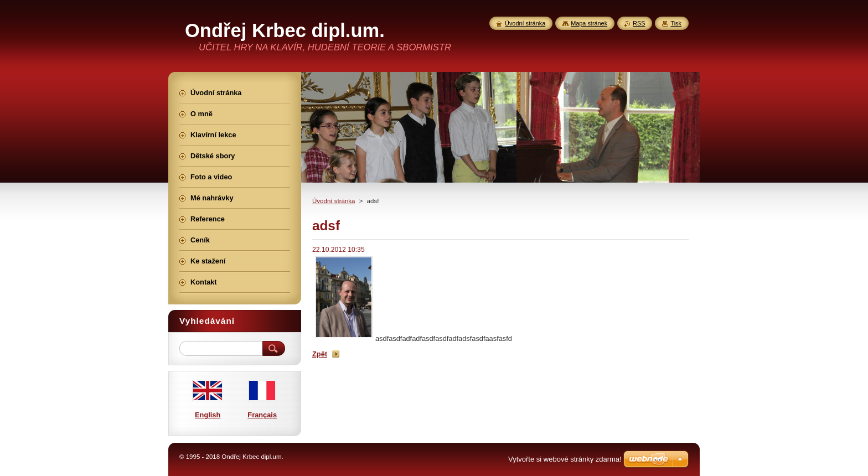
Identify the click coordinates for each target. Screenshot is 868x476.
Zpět (320, 354)
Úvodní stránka (334, 201)
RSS (639, 23)
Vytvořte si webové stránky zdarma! (565, 459)
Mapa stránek (589, 23)
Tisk (676, 23)
